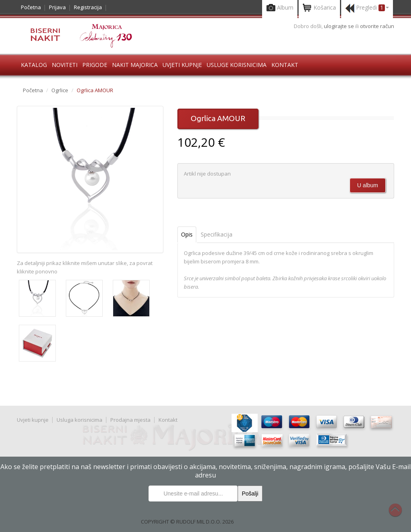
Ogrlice (60, 90)
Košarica (319, 8)
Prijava (57, 7)
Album (280, 8)
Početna (31, 7)
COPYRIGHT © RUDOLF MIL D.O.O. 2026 (187, 522)
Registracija (88, 7)
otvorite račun (377, 26)
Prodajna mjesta (130, 420)
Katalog (34, 65)
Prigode (95, 65)
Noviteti (65, 65)
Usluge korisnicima (237, 65)
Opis (187, 234)
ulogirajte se (340, 26)
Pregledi (367, 8)
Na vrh (399, 514)
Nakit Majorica (135, 65)
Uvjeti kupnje (182, 65)
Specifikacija (217, 234)
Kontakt (285, 65)
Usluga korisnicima (79, 420)
